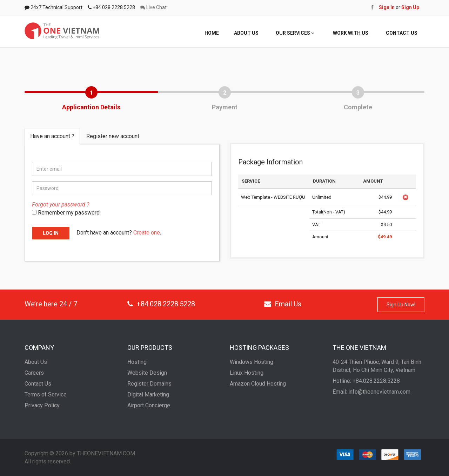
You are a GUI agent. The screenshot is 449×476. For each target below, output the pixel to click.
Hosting (137, 362)
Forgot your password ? (61, 205)
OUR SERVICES (295, 33)
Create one (147, 233)
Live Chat (153, 7)
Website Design (147, 373)
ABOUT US (246, 33)
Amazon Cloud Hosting (258, 384)
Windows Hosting (252, 362)
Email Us (283, 304)
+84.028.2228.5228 (161, 304)
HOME (212, 33)
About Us (36, 362)
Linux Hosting (247, 373)
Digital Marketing (148, 395)
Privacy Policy (42, 405)
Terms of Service (46, 395)
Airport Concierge (149, 405)
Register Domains (149, 384)
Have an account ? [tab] (52, 136)
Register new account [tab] (113, 136)
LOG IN (51, 233)
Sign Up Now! (401, 305)
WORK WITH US (351, 33)
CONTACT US (402, 33)
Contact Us (38, 384)
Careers (34, 373)
